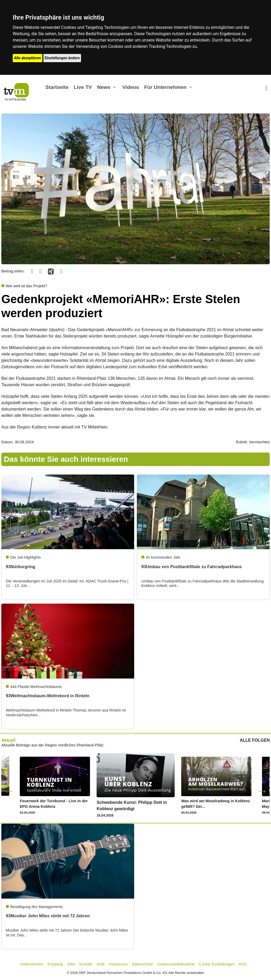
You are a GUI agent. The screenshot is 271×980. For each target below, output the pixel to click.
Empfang (55, 964)
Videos (131, 87)
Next (262, 791)
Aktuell (8, 740)
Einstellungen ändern (62, 58)
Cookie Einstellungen (217, 964)
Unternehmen (32, 964)
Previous (9, 791)
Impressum (118, 964)
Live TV (83, 87)
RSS (243, 964)
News (104, 87)
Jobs (71, 964)
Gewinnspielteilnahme (176, 964)
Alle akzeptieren (28, 58)
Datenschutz (142, 964)
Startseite (57, 87)
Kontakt (86, 964)
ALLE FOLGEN (255, 740)
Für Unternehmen (165, 87)
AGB (100, 964)
